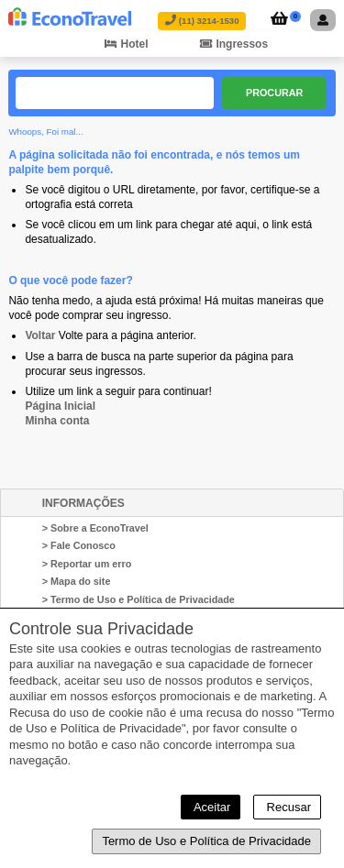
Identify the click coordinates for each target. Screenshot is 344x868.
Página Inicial (60, 406)
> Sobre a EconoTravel (95, 528)
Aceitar (211, 807)
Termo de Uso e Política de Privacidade (206, 841)
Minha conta (57, 421)
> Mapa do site (77, 581)
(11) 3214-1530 (202, 21)
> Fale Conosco (79, 545)
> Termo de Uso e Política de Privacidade (139, 599)
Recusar (287, 807)
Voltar (40, 335)
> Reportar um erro (87, 564)
